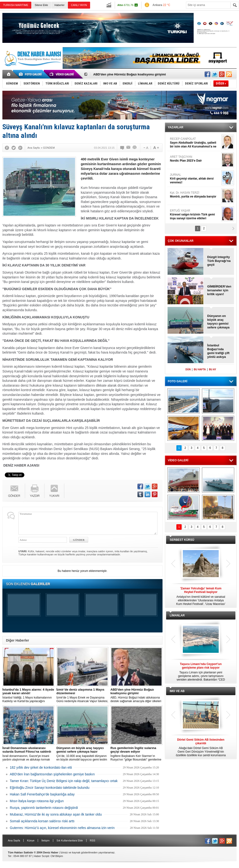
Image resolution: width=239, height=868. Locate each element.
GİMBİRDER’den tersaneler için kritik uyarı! (219, 290)
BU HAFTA (200, 369)
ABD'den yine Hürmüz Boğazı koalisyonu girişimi (130, 74)
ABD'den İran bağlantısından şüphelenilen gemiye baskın (52, 774)
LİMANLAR (177, 615)
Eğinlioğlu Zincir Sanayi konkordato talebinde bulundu (50, 788)
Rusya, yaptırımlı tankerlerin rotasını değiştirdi (44, 808)
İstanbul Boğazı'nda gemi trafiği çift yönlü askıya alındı (218, 351)
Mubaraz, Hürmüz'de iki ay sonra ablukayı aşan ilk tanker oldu (56, 814)
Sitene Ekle (41, 5)
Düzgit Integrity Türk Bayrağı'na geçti (219, 261)
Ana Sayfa (14, 840)
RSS (93, 840)
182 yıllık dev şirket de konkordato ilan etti (41, 767)
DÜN (188, 369)
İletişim (45, 840)
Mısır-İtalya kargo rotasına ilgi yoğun (37, 801)
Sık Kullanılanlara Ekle (70, 840)
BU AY (212, 369)
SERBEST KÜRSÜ (182, 540)
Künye (31, 840)
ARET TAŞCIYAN (195, 159)
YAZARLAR (176, 127)
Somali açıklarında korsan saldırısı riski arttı (42, 821)
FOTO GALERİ (178, 381)
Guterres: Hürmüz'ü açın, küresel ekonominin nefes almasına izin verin (62, 828)
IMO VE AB (177, 691)
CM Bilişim (57, 856)
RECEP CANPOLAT (195, 143)
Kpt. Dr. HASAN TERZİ (195, 195)
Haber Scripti (42, 856)
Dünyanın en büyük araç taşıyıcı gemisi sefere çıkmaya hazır (218, 322)
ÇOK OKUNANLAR (181, 241)
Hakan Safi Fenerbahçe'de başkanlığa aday (42, 794)
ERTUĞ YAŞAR (195, 215)
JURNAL (195, 179)
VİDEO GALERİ (178, 460)
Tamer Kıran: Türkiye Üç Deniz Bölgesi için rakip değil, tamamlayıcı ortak (64, 781)
